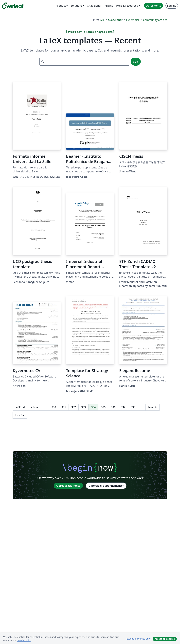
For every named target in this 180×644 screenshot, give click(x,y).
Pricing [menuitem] (109, 6)
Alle (102, 20)
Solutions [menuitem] (77, 6)
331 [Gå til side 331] (64, 407)
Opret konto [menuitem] (153, 6)
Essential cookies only (138, 639)
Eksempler (133, 20)
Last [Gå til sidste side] (20, 415)
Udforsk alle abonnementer (106, 486)
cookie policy (24, 640)
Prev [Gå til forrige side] (35, 407)
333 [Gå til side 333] (83, 407)
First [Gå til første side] (20, 407)
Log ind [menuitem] (172, 6)
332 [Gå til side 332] (74, 407)
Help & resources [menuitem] (127, 6)
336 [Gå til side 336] (113, 407)
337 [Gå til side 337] (123, 407)
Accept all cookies (165, 639)
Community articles (155, 20)
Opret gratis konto (68, 486)
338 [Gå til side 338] (133, 407)
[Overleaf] (13, 6)
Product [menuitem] (61, 6)
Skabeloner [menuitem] (94, 6)
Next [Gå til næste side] (153, 407)
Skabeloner (115, 20)
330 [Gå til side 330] (54, 407)
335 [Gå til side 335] (103, 407)
